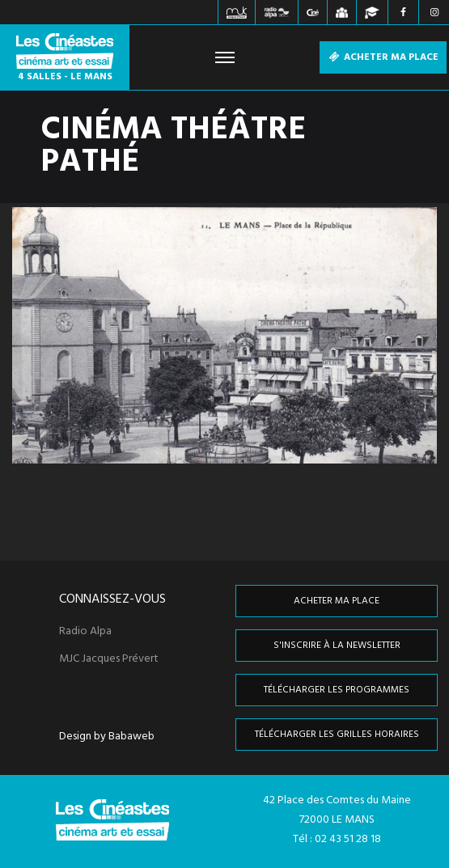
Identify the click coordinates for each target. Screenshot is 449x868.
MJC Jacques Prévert (109, 659)
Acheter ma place (383, 57)
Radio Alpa (85, 632)
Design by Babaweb (107, 737)
